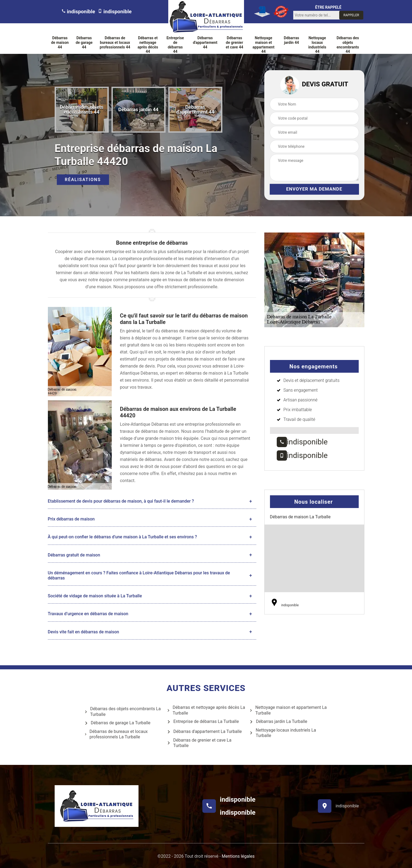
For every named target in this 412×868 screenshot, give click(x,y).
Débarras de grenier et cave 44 (234, 42)
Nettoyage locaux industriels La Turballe (283, 733)
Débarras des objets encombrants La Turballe (123, 712)
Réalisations (83, 180)
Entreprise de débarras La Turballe (203, 722)
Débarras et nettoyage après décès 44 (148, 45)
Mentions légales (238, 856)
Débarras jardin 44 (291, 40)
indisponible (78, 12)
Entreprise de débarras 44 (175, 45)
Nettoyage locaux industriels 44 (317, 45)
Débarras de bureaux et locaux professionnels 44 (115, 42)
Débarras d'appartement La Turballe (204, 732)
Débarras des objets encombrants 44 (348, 45)
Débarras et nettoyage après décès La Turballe (206, 710)
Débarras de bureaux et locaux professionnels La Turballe (116, 734)
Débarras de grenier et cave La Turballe (199, 743)
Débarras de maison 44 (60, 42)
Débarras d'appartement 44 (205, 42)
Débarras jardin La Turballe (278, 722)
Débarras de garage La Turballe (118, 723)
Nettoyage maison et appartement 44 (264, 45)
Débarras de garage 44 (84, 42)
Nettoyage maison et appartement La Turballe (288, 710)
